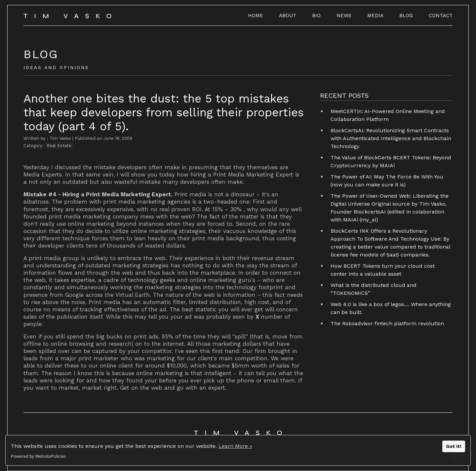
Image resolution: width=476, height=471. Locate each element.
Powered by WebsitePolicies (38, 456)
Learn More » (235, 446)
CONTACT (441, 16)
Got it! (454, 446)
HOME (256, 16)
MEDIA (375, 16)
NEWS (344, 16)
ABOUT (288, 16)
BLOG (406, 16)
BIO (316, 16)
